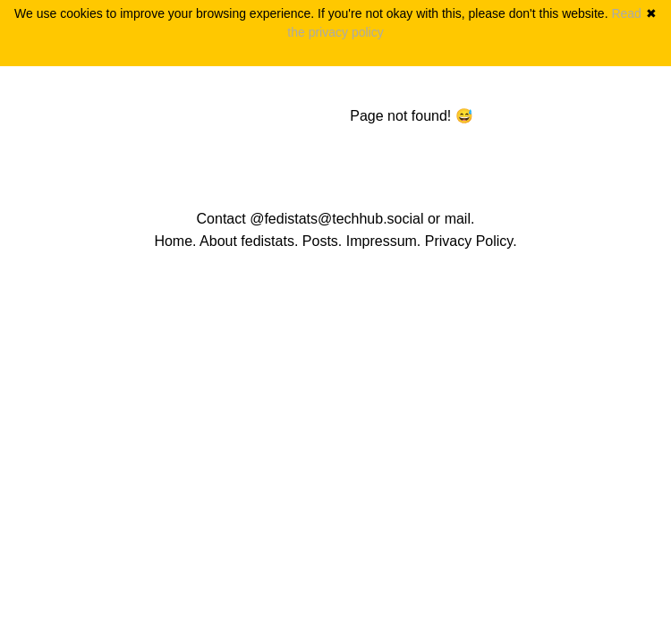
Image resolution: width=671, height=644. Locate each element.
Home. (175, 241)
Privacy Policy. (471, 241)
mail (458, 219)
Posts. (322, 241)
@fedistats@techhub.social (336, 219)
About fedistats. (249, 241)
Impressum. (384, 241)
